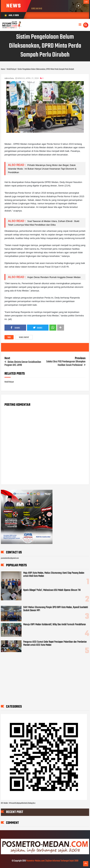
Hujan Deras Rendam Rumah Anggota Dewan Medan (54, 277)
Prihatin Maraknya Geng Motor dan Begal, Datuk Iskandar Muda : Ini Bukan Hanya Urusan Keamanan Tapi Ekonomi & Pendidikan (42, 169)
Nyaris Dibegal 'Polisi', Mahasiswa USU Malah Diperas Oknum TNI (52, 590)
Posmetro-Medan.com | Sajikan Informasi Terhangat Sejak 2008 (52, 861)
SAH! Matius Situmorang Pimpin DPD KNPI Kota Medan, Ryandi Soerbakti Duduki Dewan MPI (56, 609)
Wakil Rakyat (24, 337)
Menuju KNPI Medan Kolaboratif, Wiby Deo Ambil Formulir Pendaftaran (55, 625)
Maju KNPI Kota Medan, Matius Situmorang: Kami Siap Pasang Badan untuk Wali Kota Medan (54, 575)
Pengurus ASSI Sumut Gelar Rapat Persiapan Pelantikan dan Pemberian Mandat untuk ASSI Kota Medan (55, 643)
